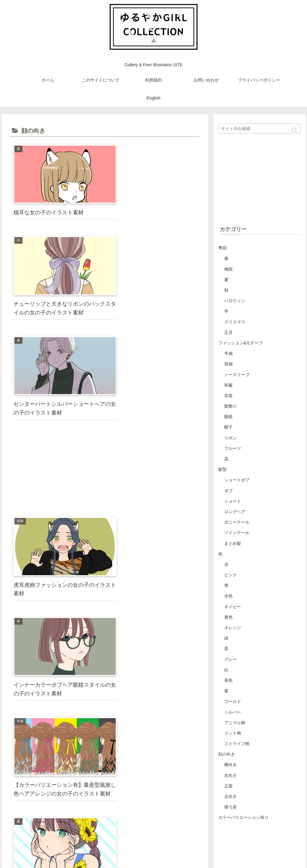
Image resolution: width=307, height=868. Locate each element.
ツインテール (237, 533)
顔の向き (227, 754)
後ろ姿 (231, 807)
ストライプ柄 (237, 744)
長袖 (228, 364)
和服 (228, 385)
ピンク (231, 575)
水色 (228, 596)
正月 (228, 332)
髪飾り (231, 406)
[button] (295, 130)
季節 (222, 248)
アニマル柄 (235, 723)
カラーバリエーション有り (243, 817)
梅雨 (228, 269)
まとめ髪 (233, 543)
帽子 (228, 427)
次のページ (105, 759)
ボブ (228, 491)
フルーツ (233, 448)
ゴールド (233, 701)
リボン (231, 438)
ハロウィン (235, 301)
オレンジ (233, 628)
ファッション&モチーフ (241, 343)
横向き (231, 765)
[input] (259, 129)
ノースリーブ (237, 375)
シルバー (233, 712)
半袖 (228, 353)
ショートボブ (237, 480)
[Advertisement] (153, 270)
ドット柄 (233, 733)
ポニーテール (237, 522)
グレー (231, 659)
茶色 (228, 680)
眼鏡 (228, 417)
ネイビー (233, 607)
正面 (228, 786)
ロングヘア (235, 512)
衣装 (228, 396)
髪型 (222, 469)
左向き (231, 796)
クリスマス (235, 322)
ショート (233, 501)
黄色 (228, 617)
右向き (231, 775)
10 (122, 777)
